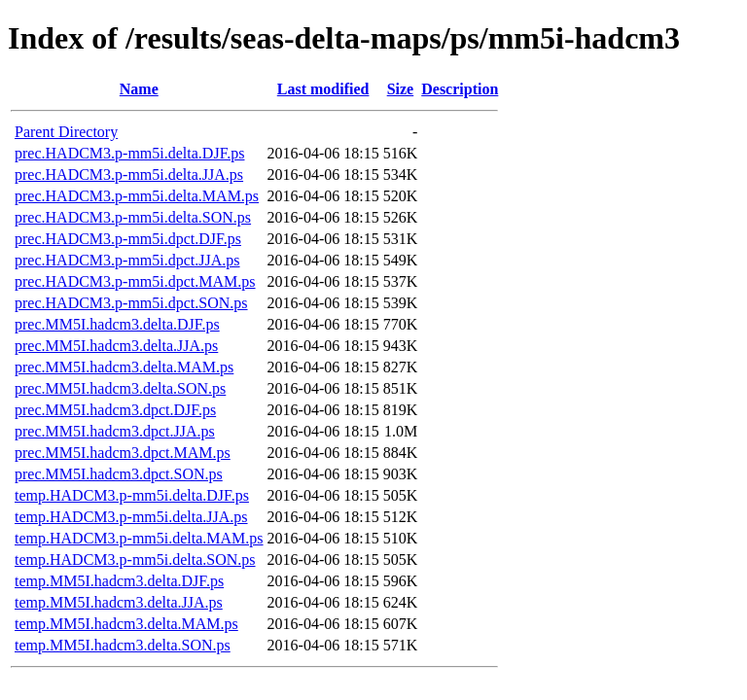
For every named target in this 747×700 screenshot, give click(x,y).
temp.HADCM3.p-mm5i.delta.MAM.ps (139, 538)
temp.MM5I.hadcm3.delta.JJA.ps (119, 602)
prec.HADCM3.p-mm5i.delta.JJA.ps (129, 175)
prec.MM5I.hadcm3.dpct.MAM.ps (123, 453)
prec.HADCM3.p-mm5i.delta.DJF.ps (129, 153)
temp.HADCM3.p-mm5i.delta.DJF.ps (132, 495)
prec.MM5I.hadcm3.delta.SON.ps (120, 388)
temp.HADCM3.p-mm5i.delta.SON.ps (135, 560)
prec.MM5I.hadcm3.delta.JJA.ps (116, 346)
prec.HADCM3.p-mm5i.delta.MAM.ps (137, 196)
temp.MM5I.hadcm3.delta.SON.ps (123, 645)
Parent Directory (66, 132)
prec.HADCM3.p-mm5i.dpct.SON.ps (131, 303)
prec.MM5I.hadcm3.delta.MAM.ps (124, 367)
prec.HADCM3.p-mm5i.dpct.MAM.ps (135, 281)
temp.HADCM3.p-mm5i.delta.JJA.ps (131, 517)
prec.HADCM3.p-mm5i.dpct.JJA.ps (127, 260)
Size (401, 89)
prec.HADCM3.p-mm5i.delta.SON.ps (133, 217)
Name (139, 89)
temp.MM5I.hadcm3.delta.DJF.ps (119, 581)
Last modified (323, 89)
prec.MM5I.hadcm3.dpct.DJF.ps (115, 410)
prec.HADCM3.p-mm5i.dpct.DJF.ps (128, 239)
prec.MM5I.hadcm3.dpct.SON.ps (119, 474)
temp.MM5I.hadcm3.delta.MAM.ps (126, 624)
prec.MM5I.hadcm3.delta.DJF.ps (117, 324)
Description (460, 89)
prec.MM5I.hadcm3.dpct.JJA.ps (115, 431)
